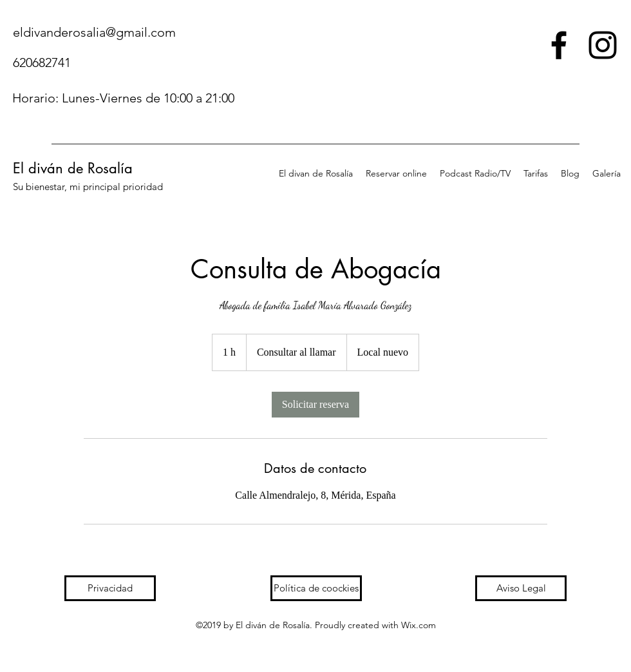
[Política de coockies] (316, 588)
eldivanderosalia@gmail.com (94, 32)
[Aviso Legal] (521, 588)
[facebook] (559, 45)
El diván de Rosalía (73, 168)
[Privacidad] (110, 588)
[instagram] (603, 45)
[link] (315, 405)
